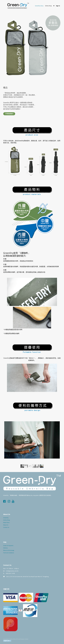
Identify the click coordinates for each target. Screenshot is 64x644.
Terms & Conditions (9, 553)
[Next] (56, 443)
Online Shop (7, 520)
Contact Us (6, 527)
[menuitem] (39, 6)
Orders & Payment (8, 546)
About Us (6, 525)
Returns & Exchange (9, 550)
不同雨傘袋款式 (9, 114)
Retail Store (6, 523)
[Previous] (8, 443)
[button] (54, 6)
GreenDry (6, 518)
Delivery (5, 548)
